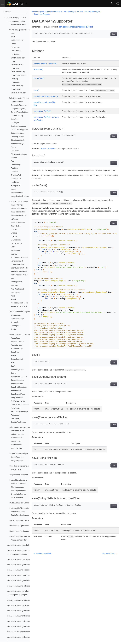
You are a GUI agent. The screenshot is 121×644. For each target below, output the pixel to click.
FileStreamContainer (19, 154)
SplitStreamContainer (19, 376)
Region (13, 329)
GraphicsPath (16, 175)
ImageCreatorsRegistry (20, 196)
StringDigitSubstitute (19, 387)
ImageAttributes (17, 193)
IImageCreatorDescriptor (19, 454)
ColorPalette (15, 89)
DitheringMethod (17, 137)
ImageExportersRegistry (18, 201)
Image (13, 189)
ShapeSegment (17, 359)
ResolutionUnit (16, 345)
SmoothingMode (17, 370)
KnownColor (15, 226)
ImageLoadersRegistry (20, 208)
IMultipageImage (17, 487)
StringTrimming (17, 398)
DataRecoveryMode (18, 126)
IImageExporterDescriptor (19, 466)
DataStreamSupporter (19, 130)
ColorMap (14, 79)
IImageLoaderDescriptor (18, 475)
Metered (14, 254)
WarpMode (15, 415)
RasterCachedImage (19, 306)
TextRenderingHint (18, 401)
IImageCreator (16, 448)
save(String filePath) (42, 114)
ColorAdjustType (17, 65)
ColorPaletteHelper (18, 93)
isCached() (38, 69)
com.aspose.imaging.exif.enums (19, 600)
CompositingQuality (18, 109)
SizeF (13, 366)
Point (13, 296)
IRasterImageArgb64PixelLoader (22, 526)
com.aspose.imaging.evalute (18, 591)
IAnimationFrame (17, 431)
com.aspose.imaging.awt (18, 554)
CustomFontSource (18, 422)
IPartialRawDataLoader (20, 515)
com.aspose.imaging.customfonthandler (22, 581)
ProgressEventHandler (20, 303)
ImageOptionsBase (18, 212)
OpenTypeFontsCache (19, 268)
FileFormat (15, 151)
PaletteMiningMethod (19, 271)
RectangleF (15, 326)
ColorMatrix (15, 82)
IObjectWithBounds (18, 494)
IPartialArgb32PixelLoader (19, 503)
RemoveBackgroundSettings (20, 335)
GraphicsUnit (16, 179)
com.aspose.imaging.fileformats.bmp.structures (25, 637)
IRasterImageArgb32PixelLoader (22, 520)
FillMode (14, 158)
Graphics (14, 172)
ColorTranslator (17, 102)
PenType (14, 285)
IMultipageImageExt (18, 490)
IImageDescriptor (17, 457)
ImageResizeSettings (19, 215)
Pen (12, 278)
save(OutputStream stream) (46, 99)
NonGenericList (17, 261)
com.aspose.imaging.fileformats (19, 611)
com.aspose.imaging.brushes (18, 559)
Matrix (13, 247)
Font (12, 161)
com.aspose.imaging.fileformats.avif (21, 621)
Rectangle (15, 322)
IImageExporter (17, 461)
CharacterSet (16, 51)
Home (34, 11)
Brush (13, 37)
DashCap (14, 119)
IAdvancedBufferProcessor (19, 427)
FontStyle (14, 168)
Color (13, 61)
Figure (13, 147)
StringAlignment (17, 383)
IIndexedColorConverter (18, 480)
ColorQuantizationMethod (19, 98)
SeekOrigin (15, 352)
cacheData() (39, 78)
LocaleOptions (16, 243)
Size (12, 362)
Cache (13, 44)
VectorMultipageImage (19, 411)
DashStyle (15, 123)
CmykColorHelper (18, 58)
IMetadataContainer (18, 484)
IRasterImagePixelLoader (19, 531)
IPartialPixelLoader (18, 512)
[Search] (16, 11)
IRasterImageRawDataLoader (21, 536)
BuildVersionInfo (17, 40)
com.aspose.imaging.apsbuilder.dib (21, 545)
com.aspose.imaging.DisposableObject (76, 27)
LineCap (14, 233)
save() (36, 90)
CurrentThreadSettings (20, 112)
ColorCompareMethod (19, 75)
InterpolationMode (18, 222)
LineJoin (14, 236)
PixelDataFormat (17, 289)
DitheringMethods (18, 140)
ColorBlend (15, 68)
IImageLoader (16, 469)
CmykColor (15, 54)
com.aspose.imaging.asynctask (19, 550)
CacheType (15, 47)
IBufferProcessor (17, 434)
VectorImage (16, 408)
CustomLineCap (17, 116)
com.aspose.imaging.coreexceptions (21, 565)
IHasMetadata (16, 445)
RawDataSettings (17, 319)
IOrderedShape (17, 497)
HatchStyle (15, 182)
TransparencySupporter (20, 405)
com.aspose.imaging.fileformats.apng (21, 616)
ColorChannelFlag (18, 72)
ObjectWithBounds (18, 264)
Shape (13, 355)
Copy (108, 34)
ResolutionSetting (18, 342)
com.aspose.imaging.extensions (19, 605)
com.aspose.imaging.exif (18, 595)
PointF (13, 299)
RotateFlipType (17, 348)
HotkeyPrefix (16, 186)
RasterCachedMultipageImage (21, 312)
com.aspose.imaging (17, 21)
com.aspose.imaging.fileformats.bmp (21, 632)
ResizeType (15, 338)
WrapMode (15, 418)
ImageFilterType (17, 205)
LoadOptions (16, 240)
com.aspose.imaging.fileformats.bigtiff (22, 627)
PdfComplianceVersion (20, 275)
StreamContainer (17, 380)
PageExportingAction (19, 540)
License (14, 229)
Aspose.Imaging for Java (16, 17)
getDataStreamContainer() (45, 63)
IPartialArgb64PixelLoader (19, 508)
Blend (13, 33)
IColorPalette (16, 441)
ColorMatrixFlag (17, 86)
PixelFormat (15, 292)
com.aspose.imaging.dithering (19, 586)
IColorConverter (17, 438)
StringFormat (16, 390)
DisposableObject (18, 133)
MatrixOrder (15, 250)
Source (13, 373)
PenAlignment (16, 282)
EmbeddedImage (17, 144)
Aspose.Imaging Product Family (50, 11)
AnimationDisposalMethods (20, 30)
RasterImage (16, 315)
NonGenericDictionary (19, 257)
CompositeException (19, 105)
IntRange (14, 219)
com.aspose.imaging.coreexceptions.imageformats (27, 575)
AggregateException (19, 24)
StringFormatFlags (18, 394)
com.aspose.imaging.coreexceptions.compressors (26, 570)
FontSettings (16, 165)
